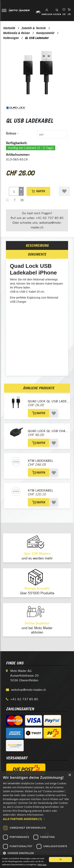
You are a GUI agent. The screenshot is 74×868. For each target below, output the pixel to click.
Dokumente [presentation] (37, 254)
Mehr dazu (42, 866)
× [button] (70, 775)
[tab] (37, 134)
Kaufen (38, 191)
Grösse (11, 133)
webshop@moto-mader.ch (29, 690)
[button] (37, 819)
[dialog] (37, 819)
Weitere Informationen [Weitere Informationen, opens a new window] (30, 815)
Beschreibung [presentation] (37, 245)
